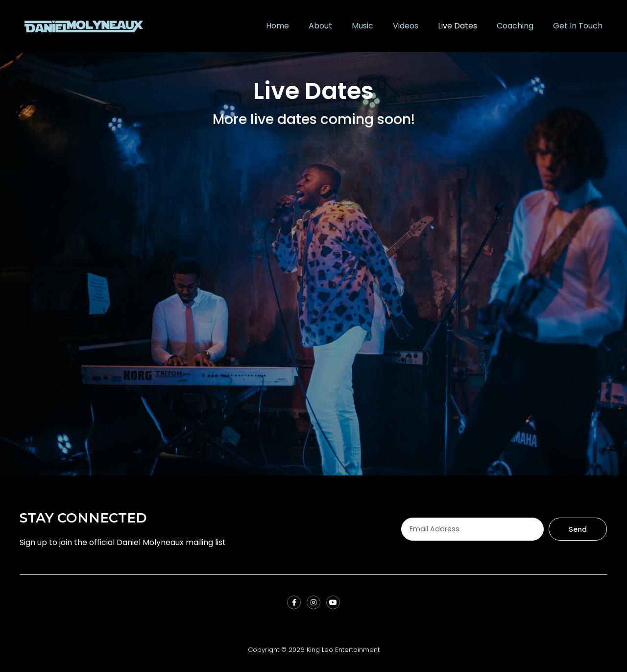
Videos (406, 26)
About (320, 26)
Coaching (515, 26)
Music (362, 26)
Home (277, 26)
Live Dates (458, 26)
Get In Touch (578, 26)
